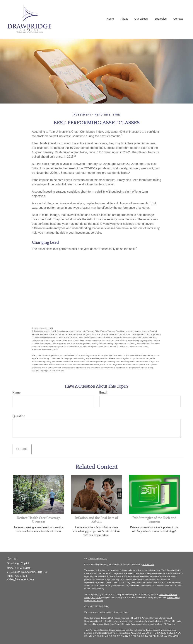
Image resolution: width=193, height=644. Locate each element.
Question (19, 416)
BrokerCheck (148, 565)
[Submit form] (22, 449)
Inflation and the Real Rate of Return (96, 520)
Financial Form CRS (98, 559)
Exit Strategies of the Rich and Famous (154, 520)
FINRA (133, 618)
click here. (124, 612)
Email (103, 393)
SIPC (139, 618)
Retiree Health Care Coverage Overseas (39, 520)
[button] (125, 19)
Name (17, 393)
